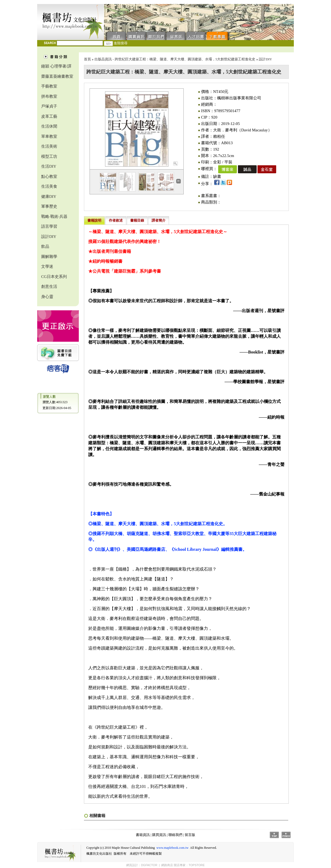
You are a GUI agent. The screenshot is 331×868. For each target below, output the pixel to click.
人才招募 (196, 35)
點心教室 (49, 176)
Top (274, 835)
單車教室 (49, 136)
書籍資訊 (143, 835)
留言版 (176, 35)
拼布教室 (49, 96)
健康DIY (49, 197)
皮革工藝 (49, 116)
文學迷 (47, 266)
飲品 (45, 246)
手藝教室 (49, 86)
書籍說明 (94, 220)
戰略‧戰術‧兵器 (54, 217)
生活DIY (49, 166)
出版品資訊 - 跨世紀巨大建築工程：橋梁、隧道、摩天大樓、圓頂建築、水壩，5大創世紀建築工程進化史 (175, 59)
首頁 (115, 35)
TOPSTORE (197, 865)
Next (179, 181)
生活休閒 (49, 126)
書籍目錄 (137, 220)
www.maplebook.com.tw (172, 848)
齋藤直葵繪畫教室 (57, 76)
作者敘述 (116, 220)
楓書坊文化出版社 (71, 22)
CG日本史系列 (54, 277)
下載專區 (218, 35)
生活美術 (49, 146)
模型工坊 (49, 156)
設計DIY (49, 237)
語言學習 (49, 226)
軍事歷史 (49, 206)
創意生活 (49, 286)
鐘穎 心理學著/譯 (56, 66)
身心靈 (47, 297)
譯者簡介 (159, 220)
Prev (286, 835)
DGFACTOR (149, 865)
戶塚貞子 (49, 106)
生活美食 (49, 186)
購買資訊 (137, 35)
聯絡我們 (156, 35)
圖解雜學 (49, 257)
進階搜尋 (121, 43)
